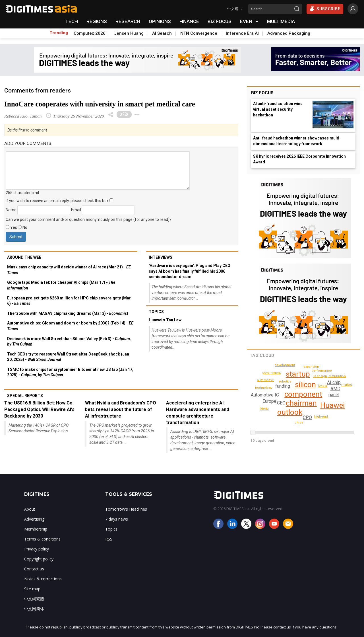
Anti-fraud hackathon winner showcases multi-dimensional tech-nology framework (297, 141)
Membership (36, 529)
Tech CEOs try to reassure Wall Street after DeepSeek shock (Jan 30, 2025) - (68, 357)
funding (282, 386)
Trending (59, 33)
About (30, 509)
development (265, 409)
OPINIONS (160, 21)
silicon (305, 385)
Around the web (24, 257)
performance (323, 371)
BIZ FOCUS (220, 21)
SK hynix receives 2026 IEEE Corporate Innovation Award (299, 159)
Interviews (161, 257)
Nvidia (323, 386)
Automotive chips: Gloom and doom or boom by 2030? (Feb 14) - (70, 326)
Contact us (34, 569)
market (286, 422)
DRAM (311, 367)
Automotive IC (265, 395)
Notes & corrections (43, 579)
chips (347, 385)
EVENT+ (249, 21)
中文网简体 (34, 609)
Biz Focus (262, 93)
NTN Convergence (199, 33)
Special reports (25, 396)
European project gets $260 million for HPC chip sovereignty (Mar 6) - (69, 301)
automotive (299, 423)
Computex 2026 (90, 33)
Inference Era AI (242, 33)
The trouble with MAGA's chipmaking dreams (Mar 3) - (68, 313)
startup (298, 374)
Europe (269, 401)
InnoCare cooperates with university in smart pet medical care (100, 104)
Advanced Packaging (289, 33)
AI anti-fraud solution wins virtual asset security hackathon (278, 109)
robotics (286, 382)
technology (266, 380)
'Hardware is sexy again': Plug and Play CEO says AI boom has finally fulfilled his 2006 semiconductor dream (190, 271)
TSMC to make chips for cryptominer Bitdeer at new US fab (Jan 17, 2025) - (70, 372)
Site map (32, 589)
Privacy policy (37, 549)
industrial (271, 417)
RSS (109, 539)
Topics (156, 312)
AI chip (334, 382)
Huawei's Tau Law (165, 320)
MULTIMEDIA (281, 21)
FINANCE (189, 21)
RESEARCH (128, 21)
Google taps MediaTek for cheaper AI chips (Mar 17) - (61, 285)
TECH (72, 21)
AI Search (162, 33)
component (303, 394)
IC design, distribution (330, 376)
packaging (299, 365)
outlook (290, 412)
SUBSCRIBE (325, 9)
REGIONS (97, 21)
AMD (335, 389)
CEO (281, 403)
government (272, 373)
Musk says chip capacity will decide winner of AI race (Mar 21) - (69, 270)
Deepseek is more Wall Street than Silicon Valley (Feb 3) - (69, 342)
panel (334, 395)
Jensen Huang (129, 33)
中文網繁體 (34, 599)
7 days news (117, 519)
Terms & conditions (42, 539)
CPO (308, 417)
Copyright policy (39, 559)
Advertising (34, 519)
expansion (268, 387)
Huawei (332, 405)
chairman (301, 403)
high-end (322, 417)
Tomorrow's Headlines (126, 509)
